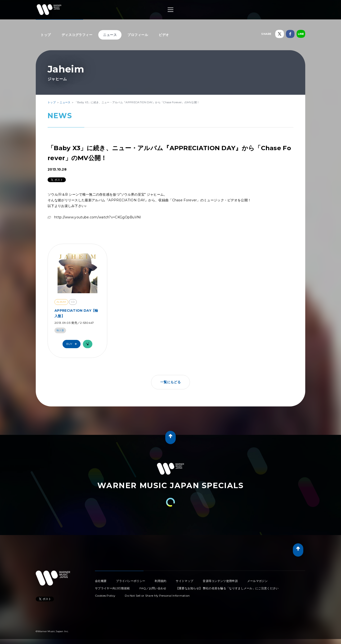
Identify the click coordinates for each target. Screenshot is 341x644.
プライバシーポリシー (131, 581)
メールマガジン (257, 581)
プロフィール (138, 35)
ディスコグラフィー (77, 35)
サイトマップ (184, 581)
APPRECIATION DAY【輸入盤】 (76, 313)
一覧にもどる (170, 382)
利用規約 (160, 581)
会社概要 (101, 581)
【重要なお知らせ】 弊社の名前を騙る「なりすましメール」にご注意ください (227, 588)
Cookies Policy (105, 596)
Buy (73, 344)
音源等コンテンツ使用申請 (220, 581)
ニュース (110, 35)
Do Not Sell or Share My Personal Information (157, 596)
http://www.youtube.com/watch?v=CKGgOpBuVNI (98, 217)
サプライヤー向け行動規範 (112, 588)
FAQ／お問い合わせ (153, 588)
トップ (46, 35)
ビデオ (164, 35)
